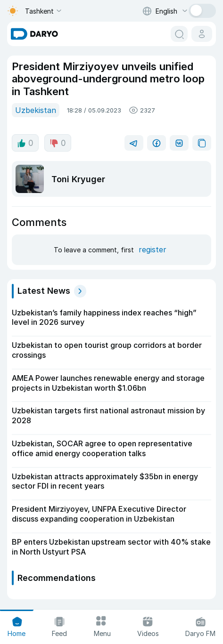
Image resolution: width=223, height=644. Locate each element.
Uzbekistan (36, 110)
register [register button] (153, 250)
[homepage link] (34, 34)
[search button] (179, 34)
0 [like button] (25, 143)
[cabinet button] (202, 34)
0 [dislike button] (58, 143)
